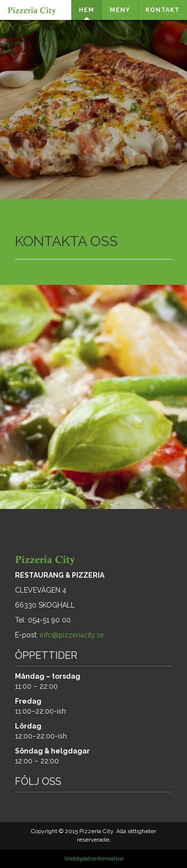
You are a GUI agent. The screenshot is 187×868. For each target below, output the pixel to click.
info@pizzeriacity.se (72, 635)
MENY (120, 10)
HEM (87, 10)
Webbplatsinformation (94, 859)
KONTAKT (163, 10)
